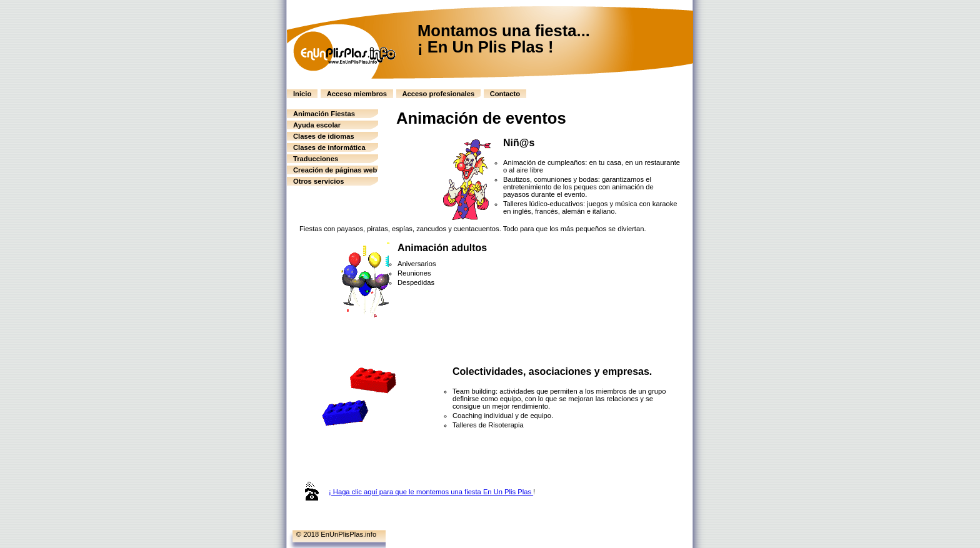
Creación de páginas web (335, 170)
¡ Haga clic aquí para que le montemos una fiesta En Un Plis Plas (431, 492)
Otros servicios (318, 181)
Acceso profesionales (439, 94)
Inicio (302, 94)
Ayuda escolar (317, 125)
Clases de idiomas (324, 136)
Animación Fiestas (324, 114)
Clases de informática (329, 147)
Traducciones (316, 159)
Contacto (505, 94)
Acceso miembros (357, 94)
